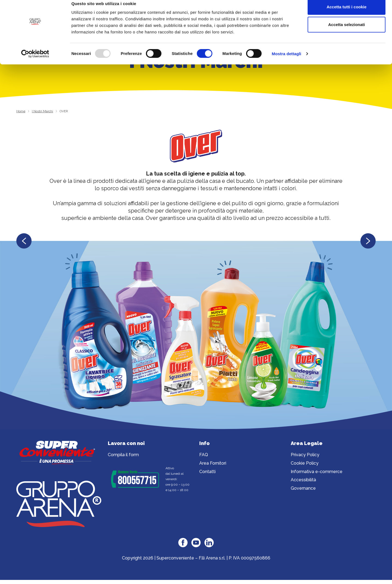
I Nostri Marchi (42, 111)
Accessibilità (303, 481)
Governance (303, 489)
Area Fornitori (213, 464)
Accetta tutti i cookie (347, 14)
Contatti (207, 472)
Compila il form (123, 456)
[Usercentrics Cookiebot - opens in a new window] (35, 62)
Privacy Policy (305, 456)
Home (21, 111)
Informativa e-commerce (317, 472)
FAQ (204, 456)
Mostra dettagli (286, 61)
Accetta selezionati (346, 32)
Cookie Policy (305, 464)
